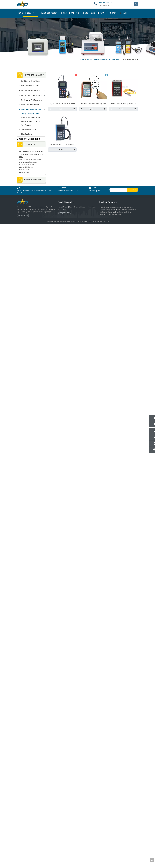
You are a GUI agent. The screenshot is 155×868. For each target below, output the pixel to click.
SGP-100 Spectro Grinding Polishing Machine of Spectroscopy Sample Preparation (31, 659)
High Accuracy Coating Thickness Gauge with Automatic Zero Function (123, 104)
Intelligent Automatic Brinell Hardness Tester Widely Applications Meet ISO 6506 (31, 625)
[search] (118, 834)
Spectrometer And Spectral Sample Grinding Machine (33, 100)
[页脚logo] (24, 847)
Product (66, 851)
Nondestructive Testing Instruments (33, 109)
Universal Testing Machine (30, 91)
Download (78, 851)
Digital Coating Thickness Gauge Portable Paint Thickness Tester (62, 144)
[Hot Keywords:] (136, 4)
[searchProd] (127, 4)
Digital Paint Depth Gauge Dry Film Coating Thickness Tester (93, 104)
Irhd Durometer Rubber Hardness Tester (31, 403)
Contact (63, 854)
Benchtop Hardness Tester (30, 81)
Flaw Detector (26, 125)
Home (60, 851)
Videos (84, 851)
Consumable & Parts (28, 129)
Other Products (26, 134)
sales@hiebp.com (27, 167)
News (89, 851)
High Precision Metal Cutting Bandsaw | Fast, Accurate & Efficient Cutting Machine (31, 824)
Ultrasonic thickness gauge (30, 117)
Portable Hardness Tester (30, 86)
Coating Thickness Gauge (30, 114)
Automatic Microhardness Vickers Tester (31, 561)
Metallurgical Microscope (30, 105)
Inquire (55, 109)
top (152, 860)
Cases (71, 851)
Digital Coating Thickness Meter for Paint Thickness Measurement (62, 104)
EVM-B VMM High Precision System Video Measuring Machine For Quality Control (31, 725)
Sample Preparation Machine (31, 95)
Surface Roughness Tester (30, 121)
